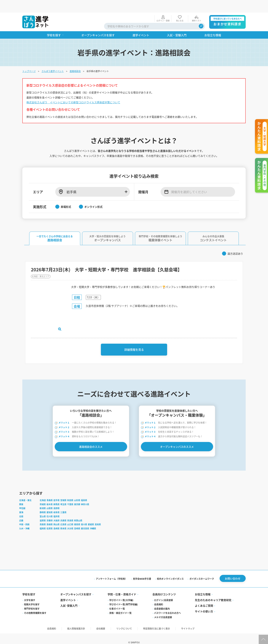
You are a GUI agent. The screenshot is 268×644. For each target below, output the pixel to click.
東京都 (77, 495)
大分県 (70, 519)
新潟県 (43, 499)
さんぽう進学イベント (53, 58)
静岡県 (43, 503)
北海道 (43, 491)
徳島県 (77, 516)
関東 (21, 495)
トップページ (29, 58)
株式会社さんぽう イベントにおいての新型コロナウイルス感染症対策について (73, 90)
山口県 (70, 516)
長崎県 (56, 519)
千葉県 (70, 495)
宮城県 (63, 491)
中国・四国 (24, 516)
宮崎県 (77, 519)
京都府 (50, 511)
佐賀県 (50, 519)
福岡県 (43, 519)
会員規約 (159, 596)
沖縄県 (93, 519)
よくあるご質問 (204, 598)
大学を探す (30, 592)
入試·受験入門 (69, 598)
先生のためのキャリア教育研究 (213, 592)
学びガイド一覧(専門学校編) (124, 596)
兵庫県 (63, 511)
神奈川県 (85, 495)
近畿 (21, 511)
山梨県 (50, 499)
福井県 (56, 507)
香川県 (84, 516)
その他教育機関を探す (35, 605)
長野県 (56, 499)
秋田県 (70, 491)
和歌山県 (78, 511)
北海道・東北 (25, 491)
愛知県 (50, 503)
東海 (21, 503)
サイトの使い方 (204, 603)
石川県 (50, 507)
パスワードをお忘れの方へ (167, 605)
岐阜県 (56, 503)
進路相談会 (75, 58)
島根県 (50, 516)
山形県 (77, 491)
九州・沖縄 (24, 519)
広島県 (63, 516)
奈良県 (70, 511)
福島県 (84, 491)
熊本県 (63, 519)
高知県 (98, 516)
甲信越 (22, 499)
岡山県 (56, 516)
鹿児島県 (85, 519)
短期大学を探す (32, 596)
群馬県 (56, 495)
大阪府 (56, 511)
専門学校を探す (32, 601)
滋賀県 (43, 511)
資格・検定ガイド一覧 (120, 605)
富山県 (43, 507)
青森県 (50, 491)
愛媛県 (91, 516)
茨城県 (43, 495)
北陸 (21, 507)
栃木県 (50, 495)
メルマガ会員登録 (163, 609)
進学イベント (68, 592)
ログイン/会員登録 (163, 592)
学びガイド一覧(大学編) (121, 592)
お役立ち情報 (203, 586)
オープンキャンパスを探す (76, 586)
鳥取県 (43, 516)
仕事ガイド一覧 (117, 601)
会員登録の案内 (162, 601)
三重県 (63, 503)
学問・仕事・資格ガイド (122, 586)
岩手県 (56, 491)
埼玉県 (63, 495)
